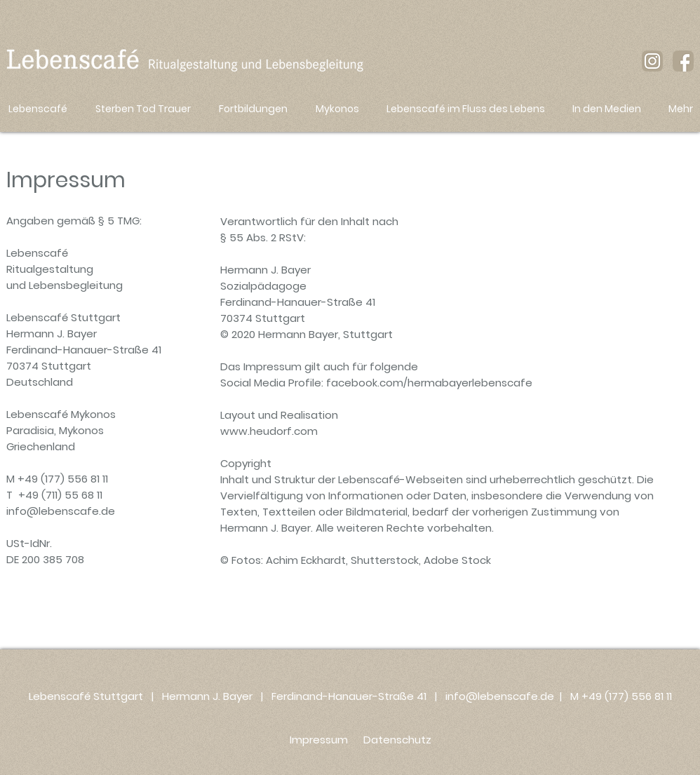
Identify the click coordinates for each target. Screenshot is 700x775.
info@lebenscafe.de (61, 511)
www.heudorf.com (269, 431)
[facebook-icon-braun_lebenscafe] (683, 61)
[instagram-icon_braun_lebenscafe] (652, 61)
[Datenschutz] (397, 739)
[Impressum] (318, 739)
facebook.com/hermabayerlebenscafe (429, 383)
